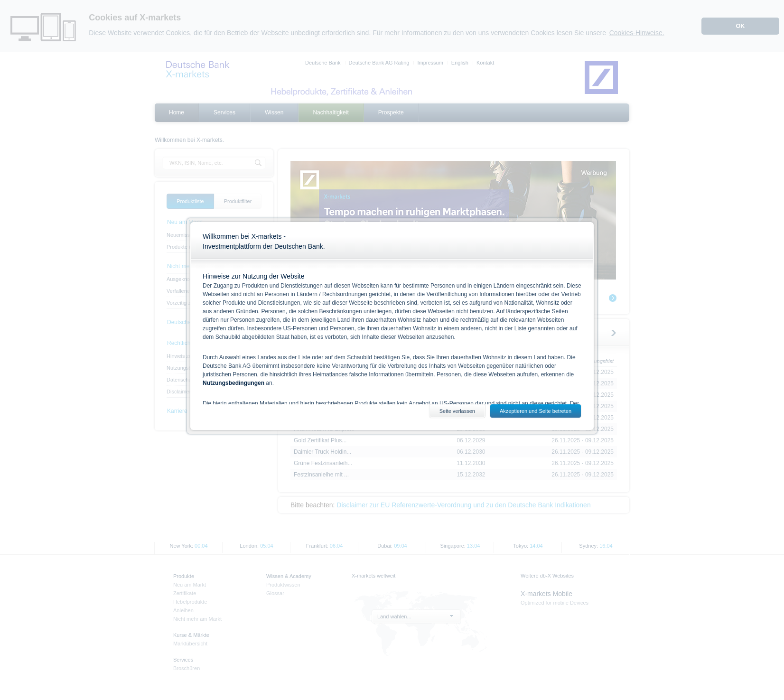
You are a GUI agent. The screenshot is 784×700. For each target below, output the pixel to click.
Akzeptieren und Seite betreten (536, 411)
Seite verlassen (457, 411)
